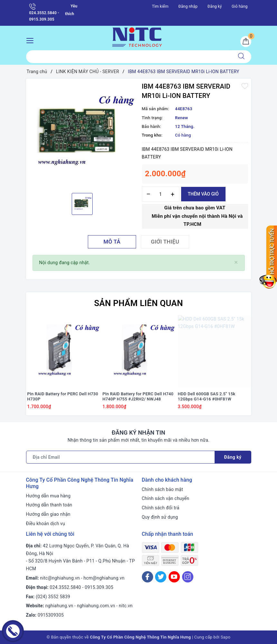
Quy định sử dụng (160, 517)
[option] (82, 135)
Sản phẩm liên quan (138, 303)
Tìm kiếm (160, 6)
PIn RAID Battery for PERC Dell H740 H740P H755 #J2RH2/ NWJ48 (138, 397)
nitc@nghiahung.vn (60, 578)
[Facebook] (148, 577)
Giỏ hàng (240, 6)
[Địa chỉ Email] (120, 457)
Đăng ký (215, 6)
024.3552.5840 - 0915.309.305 (44, 12)
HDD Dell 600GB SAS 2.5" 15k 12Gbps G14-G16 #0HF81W (207, 397)
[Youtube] (174, 577)
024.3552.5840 (65, 587)
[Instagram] (188, 577)
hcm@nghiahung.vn (104, 578)
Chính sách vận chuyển (166, 498)
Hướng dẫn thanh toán (49, 505)
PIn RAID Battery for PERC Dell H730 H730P (63, 397)
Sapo (226, 637)
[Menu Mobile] (32, 40)
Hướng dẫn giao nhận (48, 514)
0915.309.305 (99, 587)
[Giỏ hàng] (246, 42)
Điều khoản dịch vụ (46, 524)
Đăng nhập (188, 6)
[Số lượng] (161, 194)
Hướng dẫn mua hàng (48, 496)
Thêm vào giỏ (203, 194)
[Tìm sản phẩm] (129, 57)
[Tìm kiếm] (241, 57)
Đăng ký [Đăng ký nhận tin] (233, 457)
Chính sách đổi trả (161, 508)
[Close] (236, 262)
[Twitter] (161, 577)
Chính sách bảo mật (162, 489)
